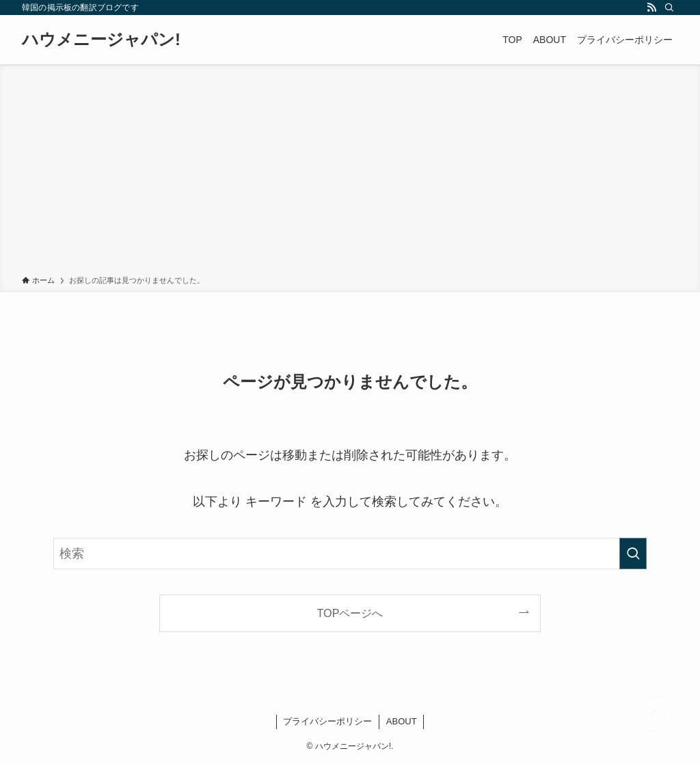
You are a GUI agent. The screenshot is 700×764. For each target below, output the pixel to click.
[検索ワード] (350, 554)
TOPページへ (350, 613)
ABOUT (402, 721)
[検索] (669, 8)
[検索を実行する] (633, 554)
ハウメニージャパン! (101, 40)
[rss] (651, 8)
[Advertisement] (350, 172)
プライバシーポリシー (327, 721)
